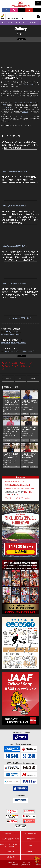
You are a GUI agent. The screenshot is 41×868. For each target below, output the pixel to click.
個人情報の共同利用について (15, 481)
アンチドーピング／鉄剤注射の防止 (17, 498)
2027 (12, 495)
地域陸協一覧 (10, 857)
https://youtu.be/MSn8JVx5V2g (15, 171)
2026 (7, 495)
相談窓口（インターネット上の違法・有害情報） (10, 845)
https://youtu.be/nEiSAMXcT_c (15, 246)
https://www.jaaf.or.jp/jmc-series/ (14, 343)
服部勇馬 (25, 112)
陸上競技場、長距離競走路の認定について (20, 488)
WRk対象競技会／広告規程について (18, 485)
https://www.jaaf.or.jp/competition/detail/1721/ (19, 351)
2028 (17, 495)
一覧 (21, 378)
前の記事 (8, 378)
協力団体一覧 (31, 852)
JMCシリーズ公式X (38, 17)
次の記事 (33, 378)
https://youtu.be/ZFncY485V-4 (14, 206)
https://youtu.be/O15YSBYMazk (15, 283)
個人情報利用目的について (10, 839)
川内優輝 (8, 107)
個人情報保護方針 (31, 833)
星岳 (22, 116)
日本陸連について (10, 833)
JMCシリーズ (27, 363)
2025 (31, 492)
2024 (26, 492)
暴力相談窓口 (31, 839)
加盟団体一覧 (10, 852)
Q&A (31, 845)
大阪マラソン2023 (30, 84)
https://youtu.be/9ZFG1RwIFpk (21, 318)
